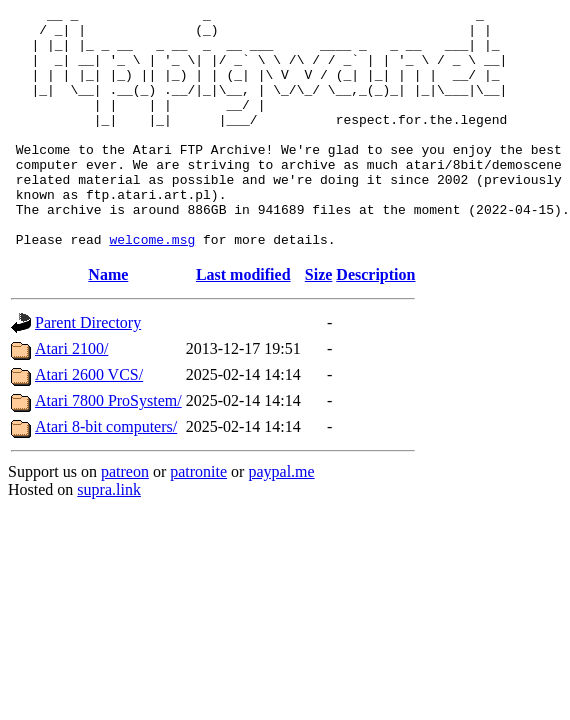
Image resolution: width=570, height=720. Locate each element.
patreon (125, 519)
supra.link (109, 537)
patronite (198, 519)
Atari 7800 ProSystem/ (108, 448)
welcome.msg (152, 287)
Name (108, 322)
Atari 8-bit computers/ (106, 474)
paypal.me (281, 519)
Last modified (243, 322)
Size (319, 322)
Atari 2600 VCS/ (89, 422)
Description (375, 322)
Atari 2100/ (71, 396)
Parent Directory (88, 370)
